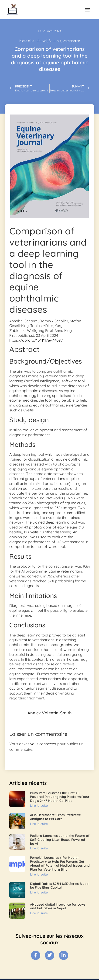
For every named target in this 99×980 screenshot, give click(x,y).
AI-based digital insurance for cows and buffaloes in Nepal (58, 906)
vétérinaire (71, 41)
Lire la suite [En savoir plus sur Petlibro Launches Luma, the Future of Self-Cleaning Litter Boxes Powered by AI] (39, 848)
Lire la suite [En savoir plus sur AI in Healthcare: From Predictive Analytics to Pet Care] (39, 824)
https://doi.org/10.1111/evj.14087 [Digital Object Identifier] (36, 340)
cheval (42, 41)
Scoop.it (55, 41)
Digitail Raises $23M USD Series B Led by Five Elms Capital (59, 886)
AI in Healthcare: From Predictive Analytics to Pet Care (55, 817)
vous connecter (43, 744)
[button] (87, 9)
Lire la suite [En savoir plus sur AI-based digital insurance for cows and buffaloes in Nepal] (39, 913)
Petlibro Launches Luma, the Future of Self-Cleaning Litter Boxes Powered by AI (60, 840)
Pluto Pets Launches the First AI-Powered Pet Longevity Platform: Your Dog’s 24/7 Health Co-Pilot (60, 797)
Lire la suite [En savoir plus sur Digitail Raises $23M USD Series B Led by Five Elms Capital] (39, 892)
